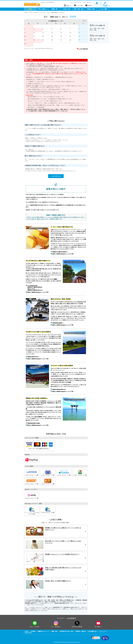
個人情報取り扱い (93, 631)
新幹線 (88, 5)
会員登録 (105, 4)
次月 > (85, 21)
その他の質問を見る (56, 176)
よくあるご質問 (103, 9)
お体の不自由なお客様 (76, 2)
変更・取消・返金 (79, 9)
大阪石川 (93, 40)
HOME (30, 9)
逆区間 (73, 17)
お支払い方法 (66, 9)
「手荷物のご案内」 (48, 66)
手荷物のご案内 (91, 9)
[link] (96, 638)
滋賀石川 (93, 39)
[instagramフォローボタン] (56, 623)
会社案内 (33, 631)
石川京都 (101, 28)
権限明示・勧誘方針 (81, 631)
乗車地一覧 (54, 9)
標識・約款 (55, 631)
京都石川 (101, 39)
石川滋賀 (93, 28)
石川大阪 (93, 30)
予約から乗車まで (42, 9)
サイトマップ (103, 631)
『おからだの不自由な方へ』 (73, 159)
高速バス (68, 5)
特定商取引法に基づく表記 (67, 631)
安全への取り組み (87, 2)
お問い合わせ (28, 633)
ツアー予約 (78, 5)
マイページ (97, 4)
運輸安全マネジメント (44, 631)
